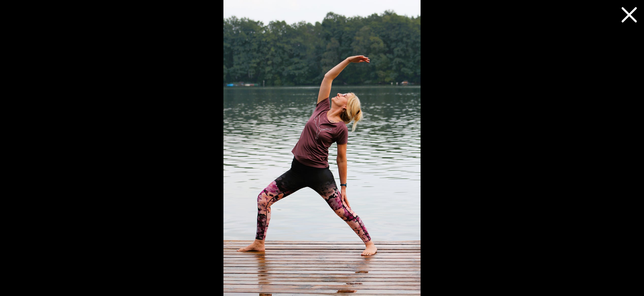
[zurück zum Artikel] (629, 15)
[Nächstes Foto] (322, 148)
